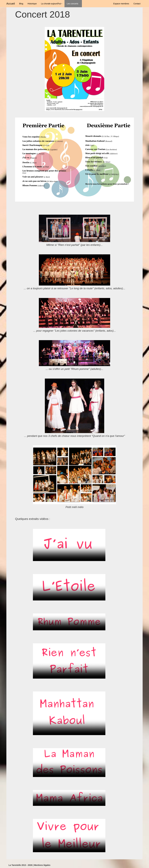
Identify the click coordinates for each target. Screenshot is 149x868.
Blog (21, 4)
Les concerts (73, 4)
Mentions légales (42, 865)
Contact (137, 4)
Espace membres (121, 4)
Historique (32, 4)
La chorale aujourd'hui (52, 4)
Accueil (11, 4)
